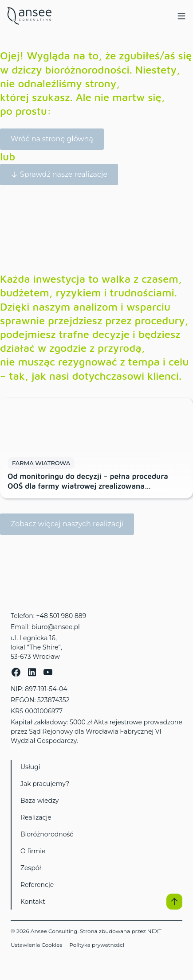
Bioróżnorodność (47, 834)
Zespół (31, 868)
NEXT (154, 931)
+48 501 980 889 (61, 616)
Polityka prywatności (97, 945)
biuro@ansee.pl (56, 627)
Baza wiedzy (39, 801)
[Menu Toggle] (181, 16)
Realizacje (36, 817)
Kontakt (33, 902)
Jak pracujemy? (45, 784)
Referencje (37, 885)
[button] (174, 902)
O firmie (33, 851)
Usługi (30, 767)
